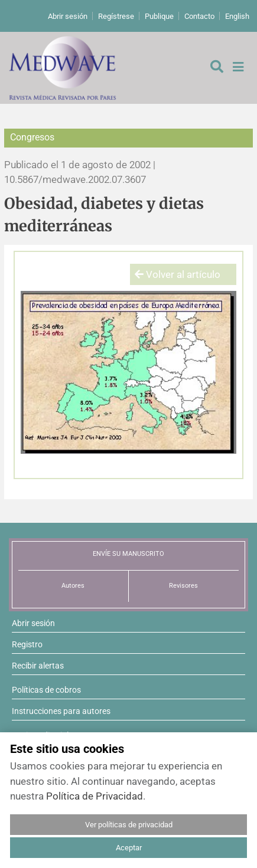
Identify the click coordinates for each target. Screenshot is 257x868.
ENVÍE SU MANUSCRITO (128, 554)
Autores (73, 586)
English (237, 16)
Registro (27, 644)
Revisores (183, 586)
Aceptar (129, 848)
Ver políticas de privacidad (129, 825)
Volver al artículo (178, 274)
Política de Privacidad (95, 796)
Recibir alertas (38, 666)
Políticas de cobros (46, 690)
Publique (159, 16)
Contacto (199, 16)
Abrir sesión (68, 16)
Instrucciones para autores (61, 711)
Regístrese (116, 16)
